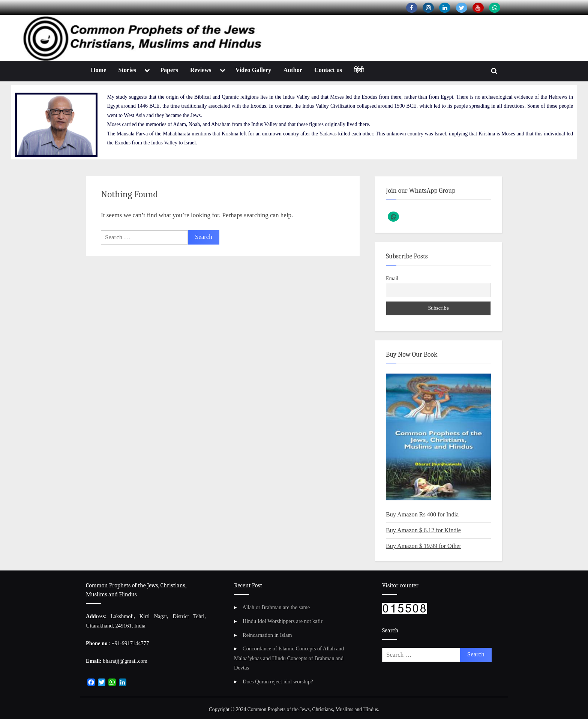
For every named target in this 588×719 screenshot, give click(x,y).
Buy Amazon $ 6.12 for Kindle (423, 530)
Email (392, 278)
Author (293, 70)
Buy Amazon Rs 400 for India (422, 514)
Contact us (328, 70)
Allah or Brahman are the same (276, 607)
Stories (127, 70)
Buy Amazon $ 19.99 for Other (424, 546)
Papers (169, 70)
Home (98, 70)
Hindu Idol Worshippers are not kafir (283, 621)
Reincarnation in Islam (267, 635)
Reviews (201, 70)
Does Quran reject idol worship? (278, 681)
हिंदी (359, 70)
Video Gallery (253, 70)
